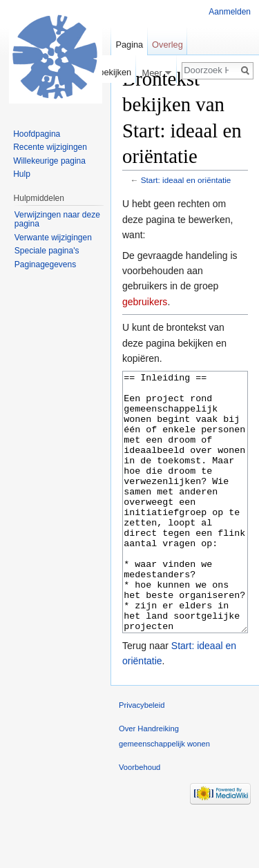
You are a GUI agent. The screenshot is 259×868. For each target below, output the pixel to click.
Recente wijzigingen (50, 147)
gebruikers (145, 302)
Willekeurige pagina (49, 161)
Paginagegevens (45, 264)
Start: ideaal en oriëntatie (186, 180)
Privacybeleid (142, 757)
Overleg (167, 45)
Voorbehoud (140, 819)
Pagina (129, 45)
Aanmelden (230, 12)
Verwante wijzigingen (53, 238)
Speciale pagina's (47, 251)
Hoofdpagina (37, 134)
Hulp (22, 174)
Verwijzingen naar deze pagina (57, 220)
